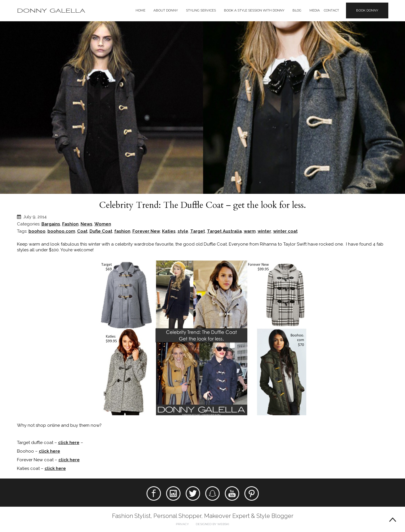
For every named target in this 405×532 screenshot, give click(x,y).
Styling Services (201, 10)
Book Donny (367, 10)
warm (250, 231)
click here (69, 443)
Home (140, 10)
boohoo (37, 231)
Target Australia (224, 231)
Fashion (70, 224)
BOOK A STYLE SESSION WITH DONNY (254, 10)
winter (264, 231)
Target (198, 231)
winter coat (285, 231)
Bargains (51, 224)
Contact (331, 10)
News (86, 224)
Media (315, 10)
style (183, 231)
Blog (297, 10)
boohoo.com (61, 231)
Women (103, 224)
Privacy (182, 524)
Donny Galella (51, 11)
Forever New (146, 231)
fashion (122, 231)
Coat (82, 231)
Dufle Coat (101, 231)
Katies (169, 231)
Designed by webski (212, 524)
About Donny (166, 10)
